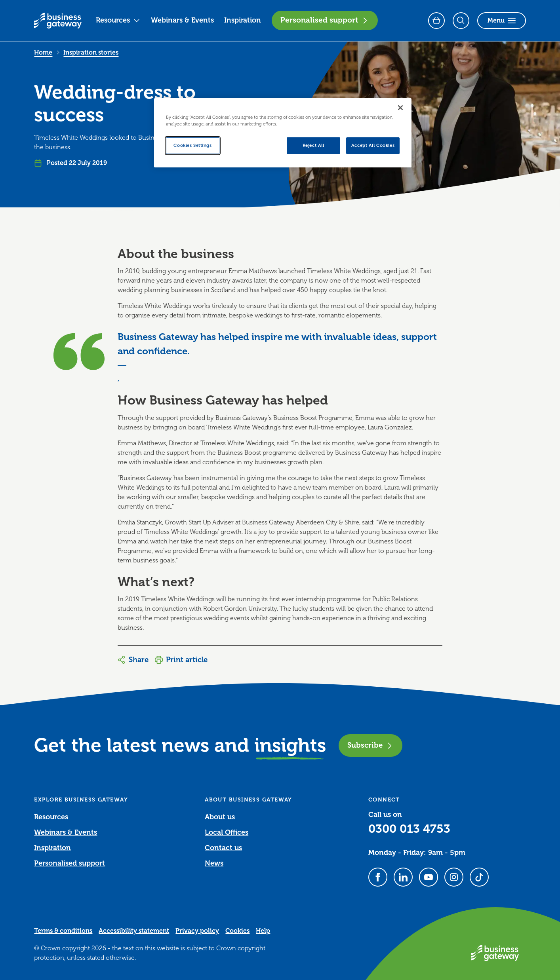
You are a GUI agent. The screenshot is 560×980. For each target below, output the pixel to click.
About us (220, 817)
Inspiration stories (91, 53)
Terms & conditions (63, 931)
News (214, 863)
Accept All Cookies (373, 145)
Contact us (223, 848)
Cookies (237, 931)
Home (43, 53)
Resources (118, 20)
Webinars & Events (182, 20)
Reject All (313, 145)
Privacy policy (197, 931)
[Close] (400, 108)
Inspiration (243, 20)
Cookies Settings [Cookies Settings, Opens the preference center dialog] (192, 145)
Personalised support (325, 20)
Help (263, 931)
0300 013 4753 (409, 829)
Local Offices (227, 832)
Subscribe (370, 745)
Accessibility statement (134, 931)
